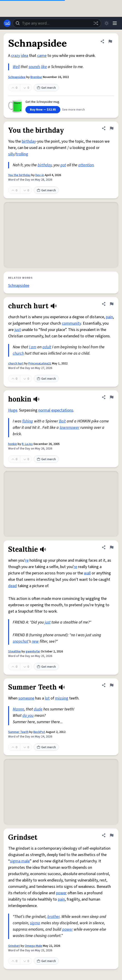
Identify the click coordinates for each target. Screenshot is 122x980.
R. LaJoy (27, 444)
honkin (13, 444)
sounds (34, 67)
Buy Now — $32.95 (43, 110)
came (42, 56)
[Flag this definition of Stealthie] (112, 547)
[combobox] (57, 23)
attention (86, 165)
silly (11, 154)
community (71, 323)
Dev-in (40, 175)
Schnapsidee (17, 77)
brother (54, 917)
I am (33, 347)
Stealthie (15, 652)
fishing (28, 421)
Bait (62, 421)
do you (28, 716)
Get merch (46, 88)
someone (26, 698)
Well (16, 67)
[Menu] (115, 23)
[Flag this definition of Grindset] (112, 835)
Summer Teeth (18, 732)
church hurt (16, 364)
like (44, 67)
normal (44, 410)
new (35, 641)
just (18, 330)
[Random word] (96, 23)
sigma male (20, 861)
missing (62, 698)
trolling (22, 154)
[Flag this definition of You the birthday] (112, 128)
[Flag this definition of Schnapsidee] (110, 41)
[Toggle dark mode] (107, 23)
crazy (16, 56)
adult (47, 347)
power (61, 893)
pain (109, 317)
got (63, 165)
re (27, 560)
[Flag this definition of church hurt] (112, 304)
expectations (62, 410)
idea (24, 56)
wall (87, 573)
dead (12, 586)
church (18, 353)
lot (47, 698)
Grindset (14, 946)
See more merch (73, 110)
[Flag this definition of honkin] (112, 397)
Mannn (18, 709)
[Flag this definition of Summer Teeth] (112, 685)
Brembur (36, 77)
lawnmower (70, 428)
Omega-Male (33, 946)
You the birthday (19, 175)
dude (38, 709)
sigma (35, 923)
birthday (29, 141)
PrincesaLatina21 (40, 364)
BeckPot (39, 732)
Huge (13, 410)
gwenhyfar (33, 652)
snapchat (21, 641)
